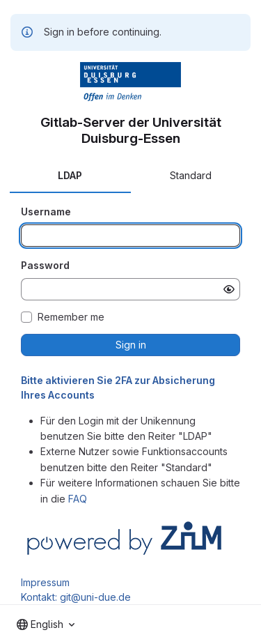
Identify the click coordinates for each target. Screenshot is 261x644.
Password (45, 265)
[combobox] (46, 624)
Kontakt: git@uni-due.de (76, 597)
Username (46, 212)
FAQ (78, 499)
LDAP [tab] (70, 175)
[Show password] (229, 289)
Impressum (45, 582)
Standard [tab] (191, 175)
